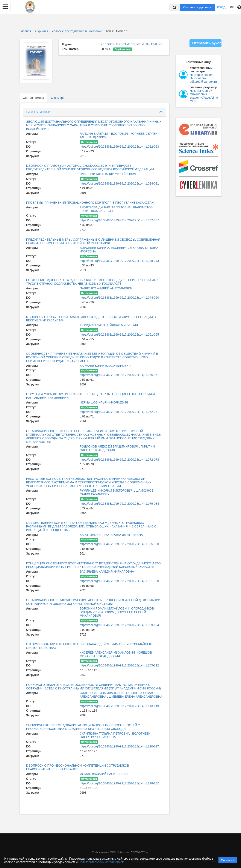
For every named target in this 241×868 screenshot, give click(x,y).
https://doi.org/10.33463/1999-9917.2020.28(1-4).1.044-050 (119, 298)
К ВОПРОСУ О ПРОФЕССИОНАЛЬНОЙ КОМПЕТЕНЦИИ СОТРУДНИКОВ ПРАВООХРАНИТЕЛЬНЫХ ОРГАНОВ (78, 767)
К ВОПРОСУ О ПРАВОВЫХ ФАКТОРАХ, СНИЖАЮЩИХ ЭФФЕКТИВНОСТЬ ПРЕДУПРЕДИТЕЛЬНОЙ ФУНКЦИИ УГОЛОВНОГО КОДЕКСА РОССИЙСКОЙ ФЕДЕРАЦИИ (90, 167)
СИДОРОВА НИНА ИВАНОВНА (102, 693)
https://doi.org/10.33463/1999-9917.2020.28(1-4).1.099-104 (119, 625)
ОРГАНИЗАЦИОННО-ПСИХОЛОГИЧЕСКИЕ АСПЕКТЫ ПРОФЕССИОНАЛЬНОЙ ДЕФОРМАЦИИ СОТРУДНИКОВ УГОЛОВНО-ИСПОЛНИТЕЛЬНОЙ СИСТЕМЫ (93, 602)
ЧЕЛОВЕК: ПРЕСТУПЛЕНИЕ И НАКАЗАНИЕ (131, 44)
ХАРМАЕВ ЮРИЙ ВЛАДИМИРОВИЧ (105, 366)
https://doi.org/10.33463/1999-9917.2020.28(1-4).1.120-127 (119, 746)
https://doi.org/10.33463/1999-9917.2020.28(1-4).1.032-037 (119, 220)
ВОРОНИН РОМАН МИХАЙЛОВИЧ (105, 608)
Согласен (228, 860)
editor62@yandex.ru (203, 82)
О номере (58, 98)
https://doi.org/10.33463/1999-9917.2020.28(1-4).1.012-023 (119, 147)
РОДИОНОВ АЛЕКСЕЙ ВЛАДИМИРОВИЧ (109, 446)
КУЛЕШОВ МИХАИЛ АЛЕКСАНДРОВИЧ (116, 654)
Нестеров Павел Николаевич (201, 76)
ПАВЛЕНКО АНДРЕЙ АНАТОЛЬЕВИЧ (106, 288)
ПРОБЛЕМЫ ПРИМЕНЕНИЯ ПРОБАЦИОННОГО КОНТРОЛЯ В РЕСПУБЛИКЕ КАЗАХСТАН (90, 203)
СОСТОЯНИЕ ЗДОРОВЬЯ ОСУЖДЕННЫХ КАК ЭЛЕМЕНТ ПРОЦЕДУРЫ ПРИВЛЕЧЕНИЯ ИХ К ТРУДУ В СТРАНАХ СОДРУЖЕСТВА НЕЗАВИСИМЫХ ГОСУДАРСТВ (92, 282)
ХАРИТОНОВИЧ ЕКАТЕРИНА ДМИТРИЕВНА (111, 535)
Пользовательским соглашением (101, 862)
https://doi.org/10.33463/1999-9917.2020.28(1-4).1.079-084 (119, 504)
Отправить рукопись (197, 7)
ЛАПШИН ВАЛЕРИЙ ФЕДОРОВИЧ (104, 134)
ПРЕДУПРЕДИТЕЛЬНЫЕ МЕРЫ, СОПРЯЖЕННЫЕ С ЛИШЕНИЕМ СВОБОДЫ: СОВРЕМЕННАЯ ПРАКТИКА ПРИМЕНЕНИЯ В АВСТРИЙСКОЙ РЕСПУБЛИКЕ (93, 241)
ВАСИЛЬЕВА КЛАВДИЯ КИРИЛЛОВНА (107, 572)
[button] (5, 7)
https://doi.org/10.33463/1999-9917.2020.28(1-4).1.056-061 (119, 375)
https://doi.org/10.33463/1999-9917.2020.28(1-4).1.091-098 (119, 581)
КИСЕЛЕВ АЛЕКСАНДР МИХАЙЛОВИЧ (108, 653)
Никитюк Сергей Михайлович (201, 92)
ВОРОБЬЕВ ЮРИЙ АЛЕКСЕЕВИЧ (104, 248)
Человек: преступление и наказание (77, 31)
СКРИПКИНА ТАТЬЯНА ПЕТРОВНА (105, 734)
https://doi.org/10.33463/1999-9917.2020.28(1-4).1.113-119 (119, 706)
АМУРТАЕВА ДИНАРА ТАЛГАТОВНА (106, 207)
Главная (25, 31)
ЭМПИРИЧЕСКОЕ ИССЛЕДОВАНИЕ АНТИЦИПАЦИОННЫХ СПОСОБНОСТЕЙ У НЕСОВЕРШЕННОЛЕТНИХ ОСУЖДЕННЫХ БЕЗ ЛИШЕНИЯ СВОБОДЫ (83, 727)
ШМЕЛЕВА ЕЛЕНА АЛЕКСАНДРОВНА (136, 697)
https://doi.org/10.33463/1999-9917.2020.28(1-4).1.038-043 (119, 261)
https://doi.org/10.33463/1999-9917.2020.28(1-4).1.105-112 (119, 665)
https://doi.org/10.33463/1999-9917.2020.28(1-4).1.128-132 (119, 783)
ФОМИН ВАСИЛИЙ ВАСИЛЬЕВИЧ (104, 774)
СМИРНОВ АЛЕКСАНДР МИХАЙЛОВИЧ (108, 174)
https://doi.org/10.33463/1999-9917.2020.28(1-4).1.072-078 (119, 460)
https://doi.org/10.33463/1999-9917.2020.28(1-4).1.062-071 (119, 412)
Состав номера (34, 98)
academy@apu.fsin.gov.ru (204, 99)
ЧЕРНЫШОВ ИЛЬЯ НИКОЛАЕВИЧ (104, 402)
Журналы (41, 31)
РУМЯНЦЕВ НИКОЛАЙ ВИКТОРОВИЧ (107, 491)
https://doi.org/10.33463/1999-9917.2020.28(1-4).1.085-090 (119, 544)
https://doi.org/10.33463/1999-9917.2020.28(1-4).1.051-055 (119, 335)
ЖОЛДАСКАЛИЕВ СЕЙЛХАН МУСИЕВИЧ (109, 325)
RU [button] (232, 7)
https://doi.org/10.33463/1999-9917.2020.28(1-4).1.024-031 (119, 183)
